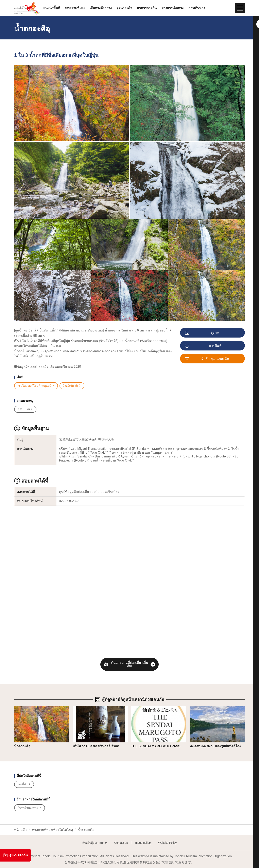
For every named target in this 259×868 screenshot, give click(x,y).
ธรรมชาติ (25, 409)
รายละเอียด (22, 708)
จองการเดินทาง (172, 8)
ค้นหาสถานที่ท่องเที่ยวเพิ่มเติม (130, 664)
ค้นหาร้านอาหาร (30, 808)
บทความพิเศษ (75, 8)
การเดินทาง (197, 8)
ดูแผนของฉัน (15, 855)
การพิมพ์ (203, 346)
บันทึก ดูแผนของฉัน (207, 359)
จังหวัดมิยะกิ (72, 386)
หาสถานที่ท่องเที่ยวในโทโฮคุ (53, 830)
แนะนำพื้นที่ (52, 8)
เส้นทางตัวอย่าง (101, 8)
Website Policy (168, 843)
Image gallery (143, 843)
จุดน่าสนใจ (124, 8)
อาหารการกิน (147, 8)
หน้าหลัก (20, 830)
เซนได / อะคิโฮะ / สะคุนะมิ (36, 386)
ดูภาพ (202, 333)
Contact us (121, 843)
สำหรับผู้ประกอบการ (95, 843)
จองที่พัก (24, 784)
